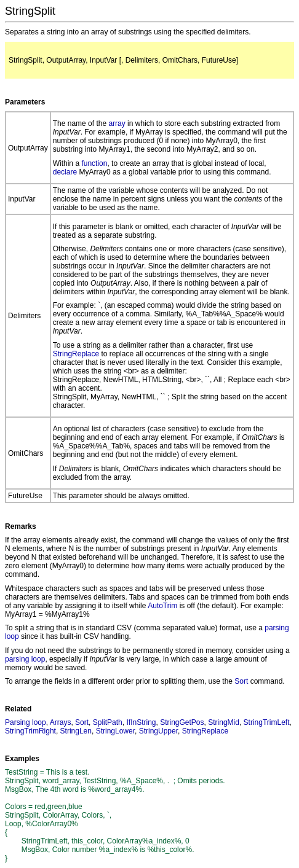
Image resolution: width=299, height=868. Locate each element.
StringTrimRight (30, 731)
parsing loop (25, 659)
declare (65, 172)
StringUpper (158, 731)
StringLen (76, 731)
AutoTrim (162, 606)
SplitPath (108, 722)
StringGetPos (182, 722)
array (117, 123)
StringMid (224, 722)
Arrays (61, 722)
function (94, 163)
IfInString (141, 722)
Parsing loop (26, 722)
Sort (241, 681)
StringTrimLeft (267, 722)
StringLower (115, 731)
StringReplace (76, 354)
